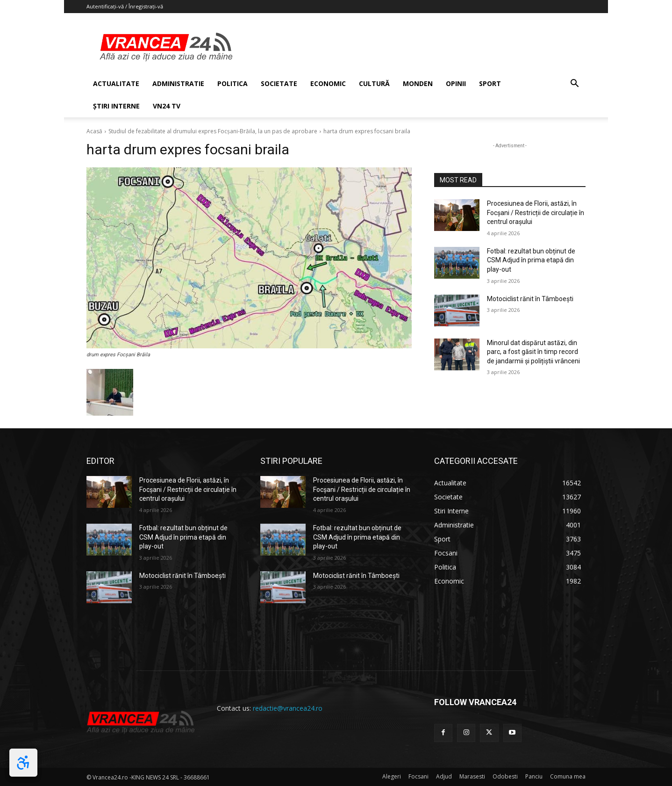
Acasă (94, 131)
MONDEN (418, 83)
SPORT (490, 83)
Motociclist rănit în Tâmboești (530, 299)
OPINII (456, 83)
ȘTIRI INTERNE (116, 106)
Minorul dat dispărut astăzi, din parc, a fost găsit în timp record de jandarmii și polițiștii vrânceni (533, 352)
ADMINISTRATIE (178, 83)
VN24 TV (167, 106)
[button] (574, 84)
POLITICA (232, 83)
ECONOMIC (328, 83)
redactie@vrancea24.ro (288, 708)
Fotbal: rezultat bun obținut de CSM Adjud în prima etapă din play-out (531, 260)
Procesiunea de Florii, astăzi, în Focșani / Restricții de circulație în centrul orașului (536, 213)
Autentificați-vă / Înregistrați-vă (125, 6)
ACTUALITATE (116, 83)
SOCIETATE (279, 83)
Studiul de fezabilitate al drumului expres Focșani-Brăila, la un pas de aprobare (213, 131)
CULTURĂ (374, 83)
